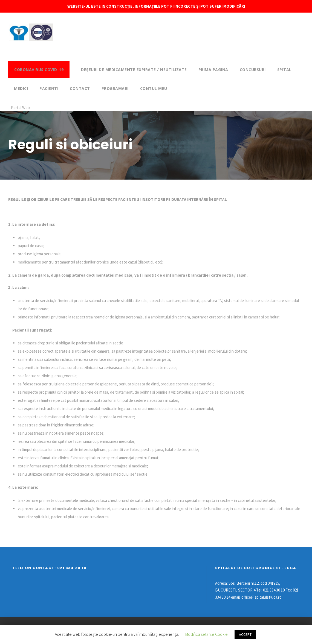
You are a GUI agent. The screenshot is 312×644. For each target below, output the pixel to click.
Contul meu (154, 88)
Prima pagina (213, 70)
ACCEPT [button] (245, 634)
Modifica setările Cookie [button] (206, 634)
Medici (21, 88)
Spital (284, 70)
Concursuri (253, 70)
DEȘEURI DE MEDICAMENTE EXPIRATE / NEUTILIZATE (134, 70)
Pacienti (49, 88)
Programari (115, 88)
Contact (80, 88)
